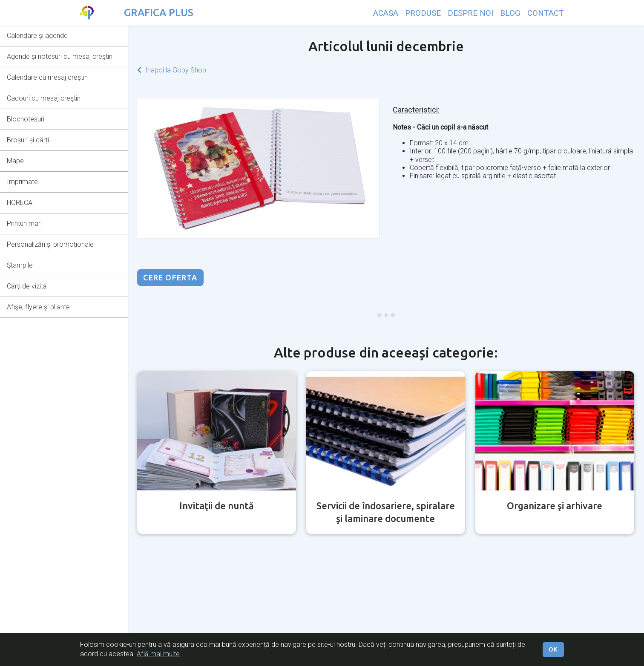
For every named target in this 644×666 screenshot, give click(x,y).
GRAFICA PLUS (159, 13)
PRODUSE (423, 13)
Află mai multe (158, 654)
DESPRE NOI (470, 13)
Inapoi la (172, 70)
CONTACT (546, 13)
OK (553, 649)
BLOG (510, 13)
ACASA (386, 13)
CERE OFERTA (170, 277)
